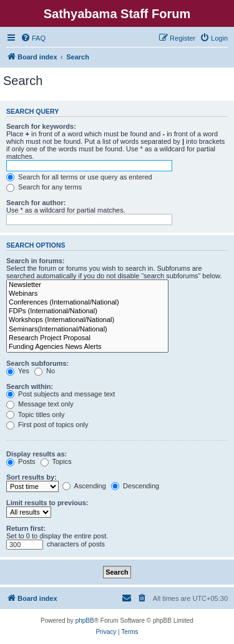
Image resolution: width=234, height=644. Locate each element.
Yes (18, 371)
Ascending (84, 486)
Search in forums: (36, 261)
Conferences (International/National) (87, 303)
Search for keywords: (41, 126)
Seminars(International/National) (87, 330)
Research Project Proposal (87, 338)
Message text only (40, 404)
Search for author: (36, 203)
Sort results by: (32, 477)
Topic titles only (35, 415)
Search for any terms (44, 187)
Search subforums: (37, 363)
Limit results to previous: (47, 503)
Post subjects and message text (61, 394)
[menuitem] (33, 38)
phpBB (85, 621)
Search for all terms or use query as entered (79, 177)
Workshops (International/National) (87, 320)
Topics (56, 461)
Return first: (26, 528)
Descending (135, 486)
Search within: (30, 386)
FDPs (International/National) (87, 311)
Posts (21, 461)
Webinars (87, 294)
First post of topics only (47, 425)
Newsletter (87, 285)
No (45, 371)
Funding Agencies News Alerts (87, 347)
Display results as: (37, 454)
